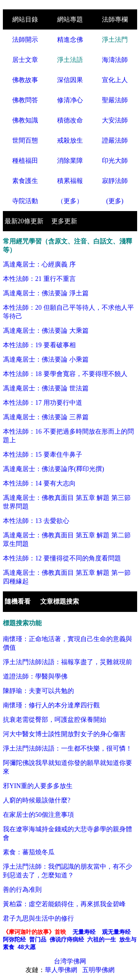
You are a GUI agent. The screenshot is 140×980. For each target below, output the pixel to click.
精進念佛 (70, 40)
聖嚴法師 (115, 100)
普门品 (38, 939)
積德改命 (70, 120)
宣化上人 (115, 80)
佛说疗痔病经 (67, 939)
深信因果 (70, 80)
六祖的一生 (102, 939)
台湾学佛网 (70, 961)
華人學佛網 (62, 970)
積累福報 (70, 181)
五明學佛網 (98, 970)
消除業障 (70, 161)
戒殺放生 (70, 140)
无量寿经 (84, 932)
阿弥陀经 (14, 939)
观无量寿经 (116, 932)
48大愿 (27, 947)
